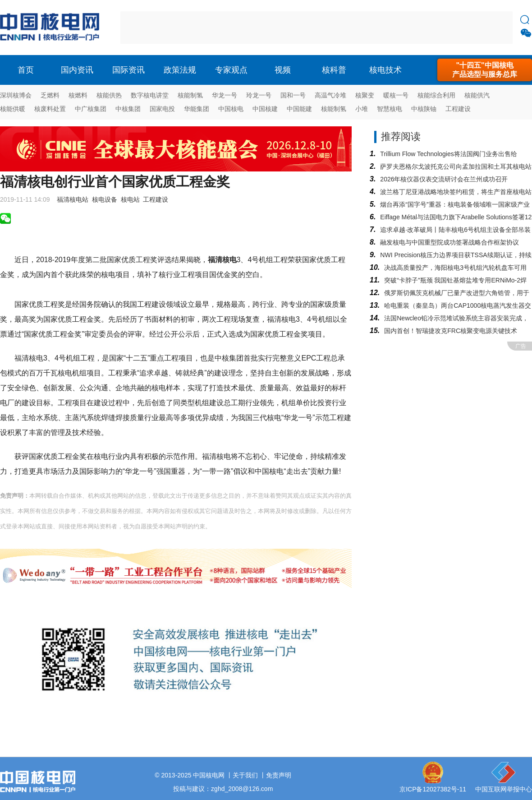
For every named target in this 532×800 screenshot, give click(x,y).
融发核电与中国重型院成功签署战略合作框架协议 (449, 242)
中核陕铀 (424, 109)
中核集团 (128, 109)
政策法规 (180, 70)
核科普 (334, 70)
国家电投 (162, 109)
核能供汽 (477, 95)
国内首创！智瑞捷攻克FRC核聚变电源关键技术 (451, 331)
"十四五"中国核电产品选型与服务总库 (485, 70)
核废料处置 (50, 109)
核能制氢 (190, 95)
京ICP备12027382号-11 (433, 789)
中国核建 (265, 109)
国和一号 (293, 95)
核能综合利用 (436, 95)
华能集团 (197, 109)
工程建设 (458, 109)
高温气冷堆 (330, 95)
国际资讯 (128, 70)
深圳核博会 (16, 95)
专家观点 (231, 70)
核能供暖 (13, 109)
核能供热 (109, 95)
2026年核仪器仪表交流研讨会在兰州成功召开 (444, 179)
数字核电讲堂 (150, 95)
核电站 (130, 199)
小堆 (362, 109)
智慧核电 (390, 109)
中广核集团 (91, 109)
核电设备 (105, 199)
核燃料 (78, 95)
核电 (52, 28)
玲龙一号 (259, 95)
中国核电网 (209, 775)
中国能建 (299, 109)
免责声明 (279, 775)
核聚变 (365, 95)
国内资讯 (77, 70)
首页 (26, 70)
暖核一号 (396, 95)
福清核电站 (73, 199)
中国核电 (231, 109)
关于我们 (245, 775)
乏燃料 (50, 95)
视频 (283, 70)
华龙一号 (225, 95)
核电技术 (385, 70)
